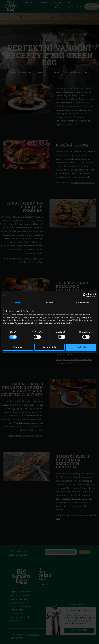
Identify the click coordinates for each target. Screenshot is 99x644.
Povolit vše (81, 347)
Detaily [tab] (50, 302)
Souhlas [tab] (17, 302)
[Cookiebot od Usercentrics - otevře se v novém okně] (85, 295)
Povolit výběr (49, 347)
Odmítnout (18, 347)
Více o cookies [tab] (82, 302)
